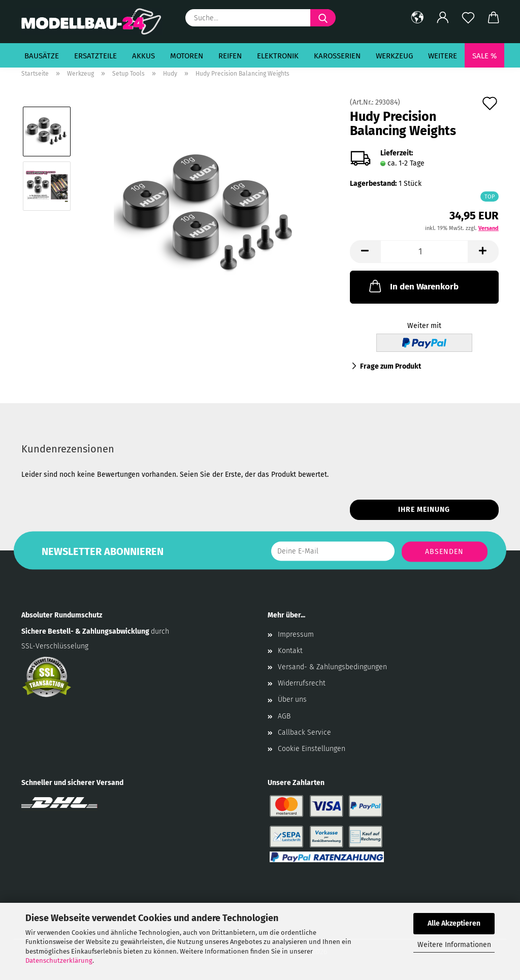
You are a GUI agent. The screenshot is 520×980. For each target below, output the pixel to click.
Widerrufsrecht (302, 683)
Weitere (443, 56)
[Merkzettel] (468, 18)
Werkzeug (394, 56)
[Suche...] (323, 18)
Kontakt (290, 651)
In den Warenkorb (413, 286)
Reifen (230, 56)
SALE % (484, 56)
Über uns (292, 699)
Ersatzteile (95, 56)
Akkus (143, 56)
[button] (417, 18)
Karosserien (337, 56)
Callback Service (304, 732)
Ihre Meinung (424, 510)
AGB (284, 716)
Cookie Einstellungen (312, 749)
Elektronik (278, 56)
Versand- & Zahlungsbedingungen (332, 667)
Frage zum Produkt (391, 366)
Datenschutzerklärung (59, 960)
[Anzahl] (424, 252)
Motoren (187, 56)
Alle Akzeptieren (454, 923)
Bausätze (42, 56)
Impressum (296, 634)
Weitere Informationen (454, 945)
